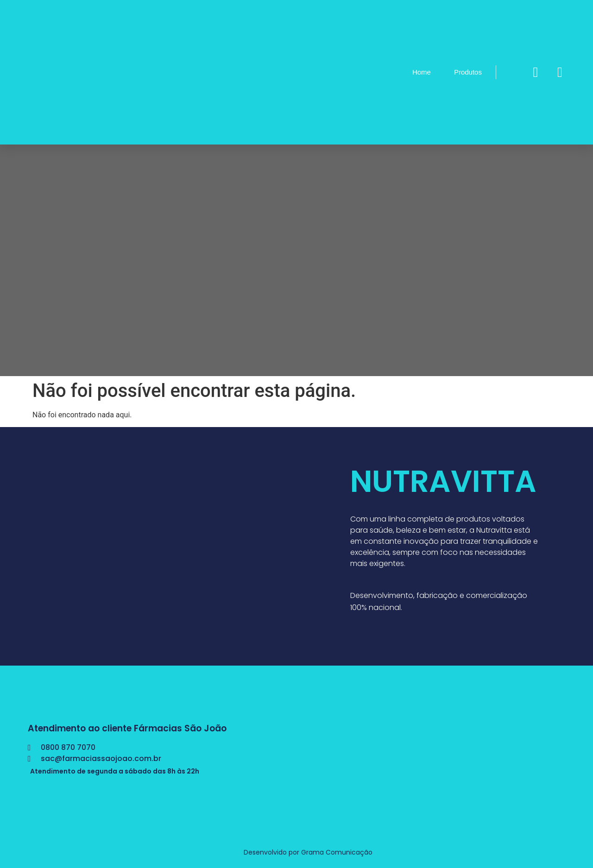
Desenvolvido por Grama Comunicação (308, 852)
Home (422, 72)
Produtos (468, 72)
